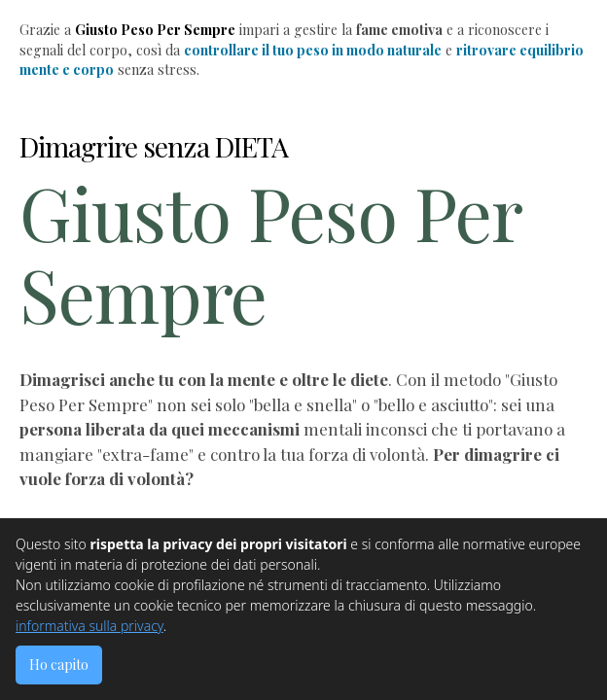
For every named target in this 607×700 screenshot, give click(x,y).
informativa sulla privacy (89, 626)
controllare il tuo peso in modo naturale (313, 50)
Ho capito (59, 665)
